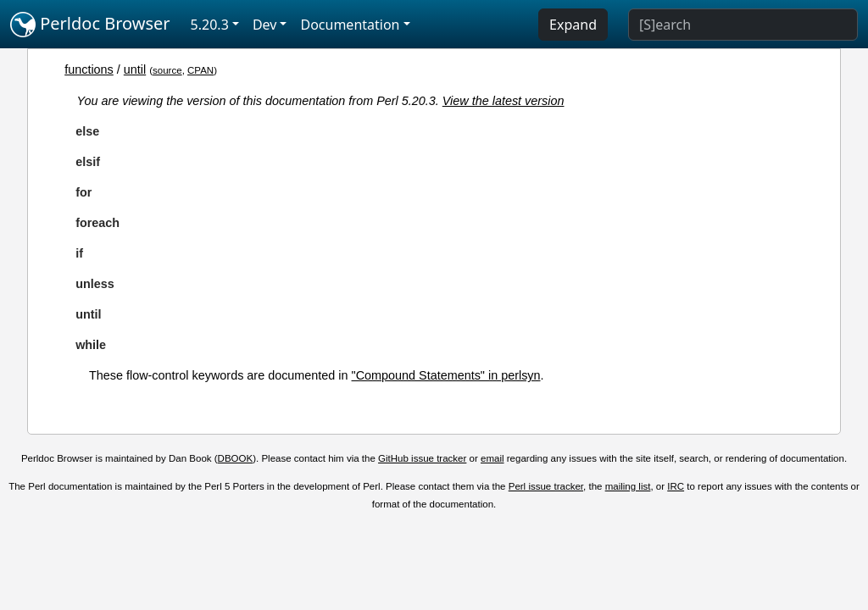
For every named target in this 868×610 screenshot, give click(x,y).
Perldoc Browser (90, 25)
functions (89, 69)
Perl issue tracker (546, 486)
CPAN (200, 70)
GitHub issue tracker (422, 458)
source (167, 70)
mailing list (628, 486)
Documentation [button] (350, 25)
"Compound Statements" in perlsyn (446, 375)
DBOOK (236, 458)
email (492, 458)
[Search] (743, 25)
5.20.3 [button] (210, 25)
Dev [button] (265, 25)
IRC (676, 486)
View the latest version (504, 101)
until (135, 69)
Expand (573, 25)
